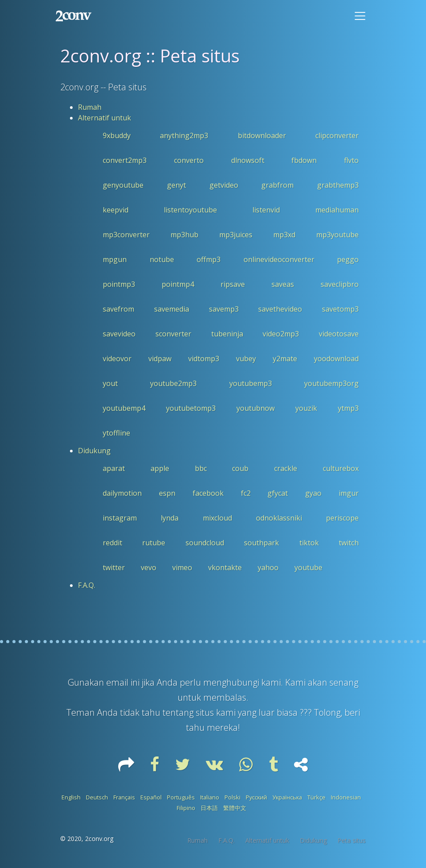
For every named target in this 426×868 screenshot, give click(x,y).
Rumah (90, 107)
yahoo (268, 567)
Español (151, 797)
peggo (348, 259)
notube (162, 259)
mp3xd (284, 235)
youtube (308, 567)
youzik (306, 408)
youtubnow (256, 408)
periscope (342, 518)
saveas (283, 284)
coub (240, 468)
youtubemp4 (124, 408)
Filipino (186, 808)
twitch (349, 543)
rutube (154, 543)
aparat (114, 468)
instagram (120, 518)
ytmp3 (348, 408)
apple (160, 468)
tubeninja (227, 334)
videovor (117, 359)
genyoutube (123, 185)
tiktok (309, 543)
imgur (349, 493)
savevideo (119, 334)
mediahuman (337, 210)
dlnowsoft (248, 160)
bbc (201, 468)
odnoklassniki (279, 518)
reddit (112, 543)
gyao (313, 493)
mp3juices (236, 235)
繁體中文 (235, 808)
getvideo (224, 185)
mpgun (115, 259)
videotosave (339, 334)
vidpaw (160, 359)
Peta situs (352, 840)
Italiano (210, 797)
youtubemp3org (331, 383)
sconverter (173, 334)
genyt (176, 185)
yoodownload (336, 359)
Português (181, 797)
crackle (286, 468)
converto (189, 160)
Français (124, 797)
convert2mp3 (125, 160)
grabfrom (277, 185)
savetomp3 (340, 309)
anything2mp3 (184, 135)
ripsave (233, 284)
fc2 (246, 493)
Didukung (94, 451)
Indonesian (346, 797)
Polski (232, 797)
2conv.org (99, 839)
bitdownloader (262, 135)
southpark (261, 543)
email (118, 682)
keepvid (116, 210)
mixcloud (217, 518)
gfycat (278, 493)
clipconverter (337, 135)
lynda (170, 518)
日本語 (209, 808)
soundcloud (205, 543)
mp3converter (126, 235)
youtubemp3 (251, 383)
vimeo (182, 567)
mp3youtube (337, 235)
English (71, 797)
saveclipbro (340, 284)
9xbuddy (117, 135)
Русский (256, 797)
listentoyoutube (190, 210)
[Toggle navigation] (360, 16)
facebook (208, 493)
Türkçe (316, 797)
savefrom (118, 309)
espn (167, 493)
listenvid (266, 210)
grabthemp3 (338, 185)
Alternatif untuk (105, 118)
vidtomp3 (204, 359)
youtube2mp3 (173, 383)
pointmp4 (178, 284)
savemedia (172, 309)
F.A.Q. (87, 585)
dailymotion (122, 493)
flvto (351, 160)
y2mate (285, 359)
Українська (287, 797)
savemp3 (224, 309)
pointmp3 (119, 284)
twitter (114, 567)
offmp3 (209, 259)
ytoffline (116, 433)
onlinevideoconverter (279, 259)
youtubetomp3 (191, 408)
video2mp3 (281, 334)
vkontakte (225, 567)
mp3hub (184, 235)
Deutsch (97, 797)
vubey (246, 359)
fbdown (304, 160)
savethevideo (280, 309)
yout (110, 383)
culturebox (341, 468)
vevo (149, 567)
